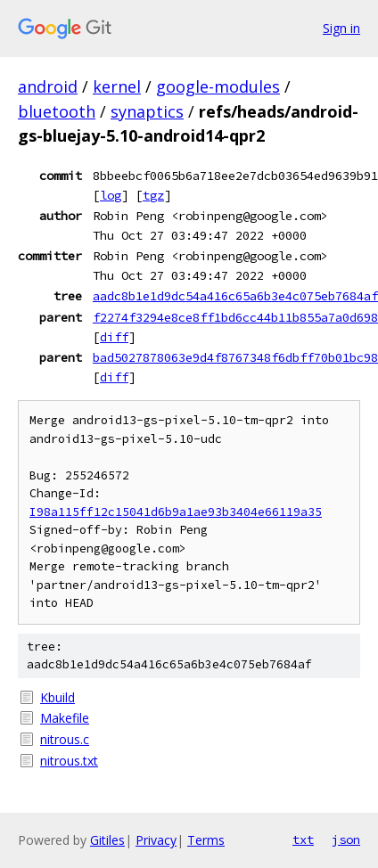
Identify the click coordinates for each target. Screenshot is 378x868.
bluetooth (57, 111)
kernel (117, 86)
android (48, 86)
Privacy (156, 840)
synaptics (147, 111)
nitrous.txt (69, 761)
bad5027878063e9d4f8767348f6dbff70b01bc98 (235, 357)
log (111, 195)
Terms (206, 840)
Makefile (65, 718)
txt (303, 839)
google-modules (218, 86)
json (346, 839)
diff (114, 337)
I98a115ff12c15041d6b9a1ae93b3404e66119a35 (176, 512)
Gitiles (107, 840)
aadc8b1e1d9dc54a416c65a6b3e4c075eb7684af (235, 296)
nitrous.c (65, 739)
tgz (153, 195)
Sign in (341, 28)
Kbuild (58, 697)
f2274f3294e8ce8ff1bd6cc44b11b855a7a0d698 (235, 317)
